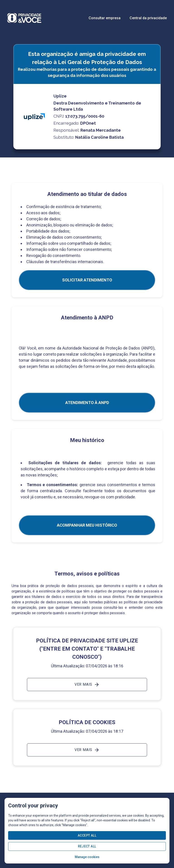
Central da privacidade (148, 18)
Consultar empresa (105, 18)
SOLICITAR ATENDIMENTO (87, 280)
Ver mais (87, 685)
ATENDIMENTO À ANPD (87, 403)
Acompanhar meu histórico (87, 525)
